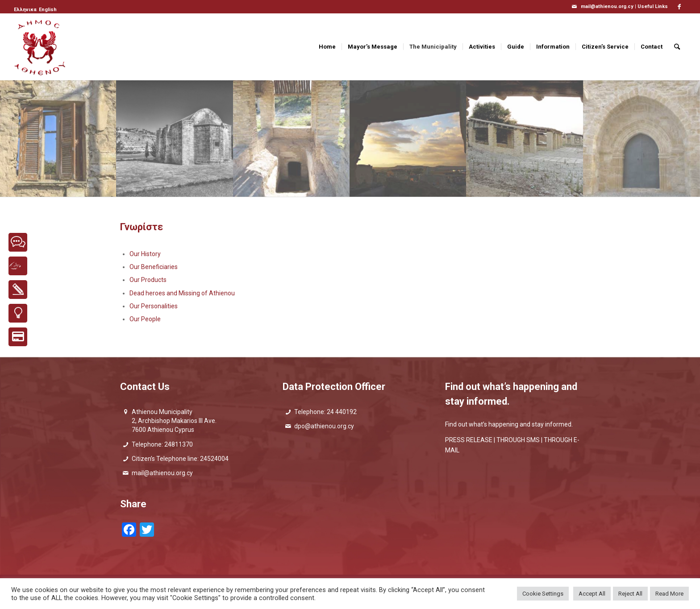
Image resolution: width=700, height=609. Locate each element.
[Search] (677, 47)
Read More (669, 594)
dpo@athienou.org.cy (324, 426)
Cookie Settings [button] (543, 594)
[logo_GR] (41, 47)
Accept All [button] (592, 594)
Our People (145, 319)
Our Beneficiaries (154, 267)
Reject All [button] (630, 594)
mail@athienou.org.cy (162, 473)
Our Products (148, 280)
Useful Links (653, 6)
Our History (145, 254)
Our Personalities (154, 306)
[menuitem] (26, 10)
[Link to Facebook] (679, 7)
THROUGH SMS (518, 440)
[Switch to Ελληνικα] (25, 10)
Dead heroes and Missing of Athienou (182, 293)
